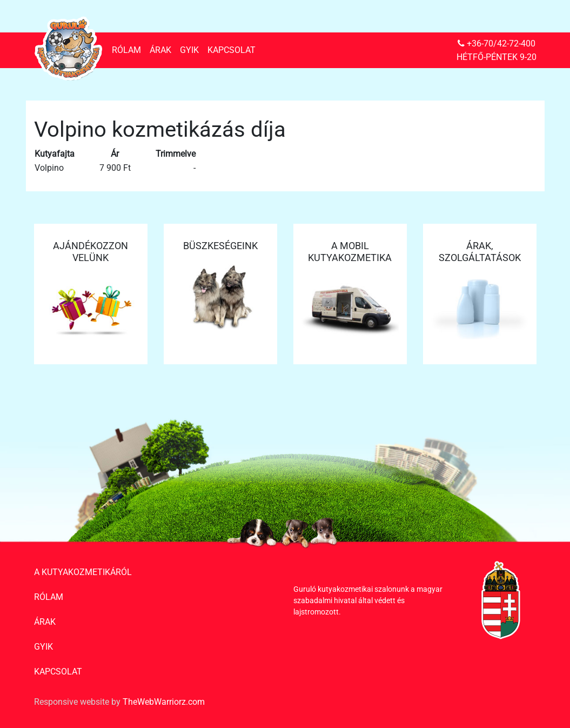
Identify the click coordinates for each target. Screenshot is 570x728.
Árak (160, 50)
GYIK (189, 50)
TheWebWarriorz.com (164, 702)
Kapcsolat (232, 50)
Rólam (126, 50)
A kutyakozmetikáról (83, 572)
